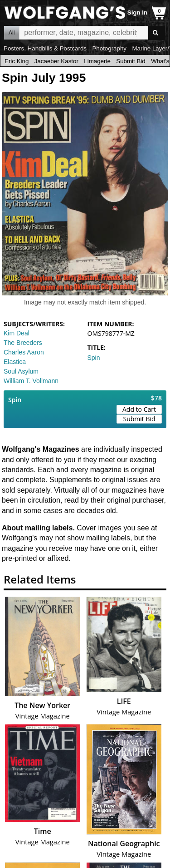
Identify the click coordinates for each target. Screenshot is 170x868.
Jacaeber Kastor (56, 61)
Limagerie (97, 61)
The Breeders (23, 343)
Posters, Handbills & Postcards (45, 48)
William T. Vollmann (31, 381)
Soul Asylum (21, 371)
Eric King (17, 61)
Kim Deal (17, 333)
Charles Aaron (24, 352)
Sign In (137, 12)
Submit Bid (131, 61)
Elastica (15, 362)
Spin (94, 358)
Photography (109, 48)
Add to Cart (139, 409)
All (12, 33)
